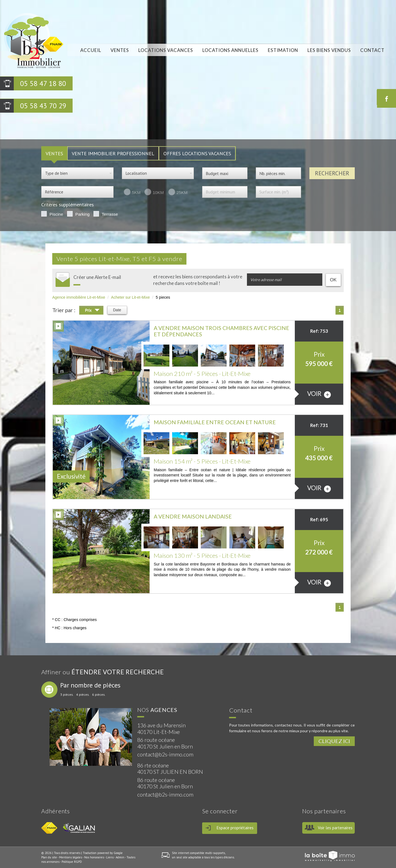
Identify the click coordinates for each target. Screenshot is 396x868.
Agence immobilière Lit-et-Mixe (79, 297)
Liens (110, 857)
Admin (120, 857)
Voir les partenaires (335, 828)
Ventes (119, 50)
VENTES (54, 153)
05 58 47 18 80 (43, 83)
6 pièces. (99, 695)
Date (117, 310)
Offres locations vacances (197, 153)
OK (333, 280)
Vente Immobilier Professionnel (113, 153)
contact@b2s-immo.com (165, 754)
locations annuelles (230, 50)
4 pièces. (83, 695)
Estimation (283, 50)
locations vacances (165, 50)
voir (319, 394)
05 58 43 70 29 (43, 106)
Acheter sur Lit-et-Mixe (130, 297)
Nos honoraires (94, 857)
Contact (372, 50)
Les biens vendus (329, 50)
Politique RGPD (72, 862)
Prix (92, 311)
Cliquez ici (334, 741)
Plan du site (49, 857)
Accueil (90, 50)
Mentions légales (71, 857)
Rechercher (332, 173)
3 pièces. (67, 695)
